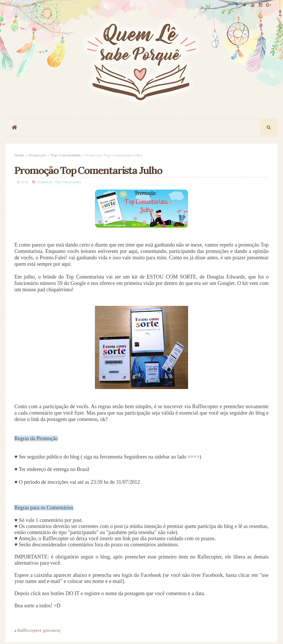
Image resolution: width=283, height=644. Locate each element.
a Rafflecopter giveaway (37, 630)
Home (19, 155)
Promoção (38, 155)
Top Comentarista (66, 155)
